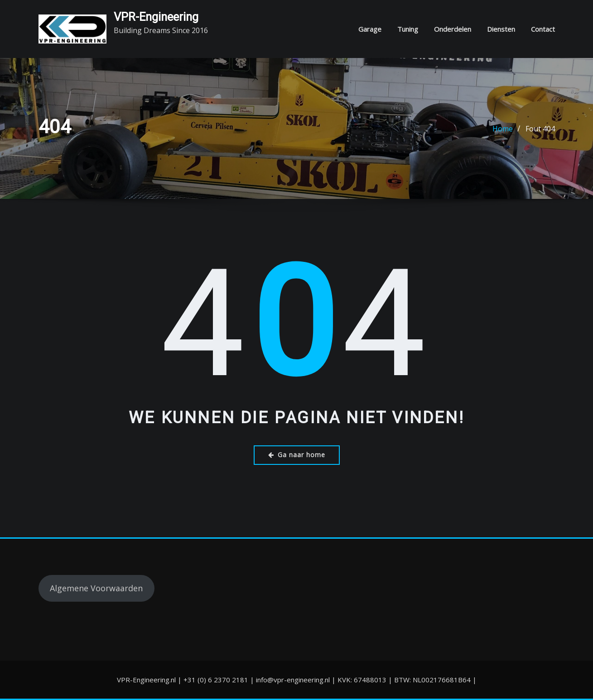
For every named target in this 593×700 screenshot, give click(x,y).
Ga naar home (297, 455)
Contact (543, 29)
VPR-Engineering (156, 17)
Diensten (501, 29)
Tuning (408, 29)
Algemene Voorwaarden (96, 588)
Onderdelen (453, 29)
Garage (370, 29)
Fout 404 (540, 129)
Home (503, 129)
